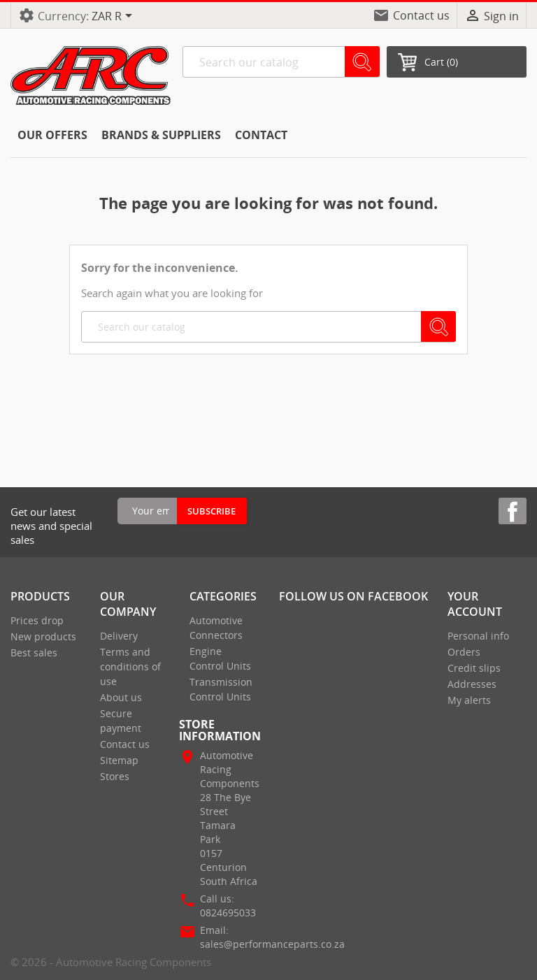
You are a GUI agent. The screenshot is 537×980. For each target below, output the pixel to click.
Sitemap (119, 760)
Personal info (478, 636)
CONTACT (261, 135)
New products (43, 636)
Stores (115, 776)
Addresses (472, 684)
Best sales (34, 653)
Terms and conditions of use (130, 666)
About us (121, 697)
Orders (464, 652)
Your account (475, 604)
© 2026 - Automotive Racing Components (111, 962)
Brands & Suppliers (161, 135)
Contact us (421, 15)
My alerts (469, 700)
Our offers (52, 135)
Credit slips (474, 668)
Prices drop (37, 620)
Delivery (119, 636)
